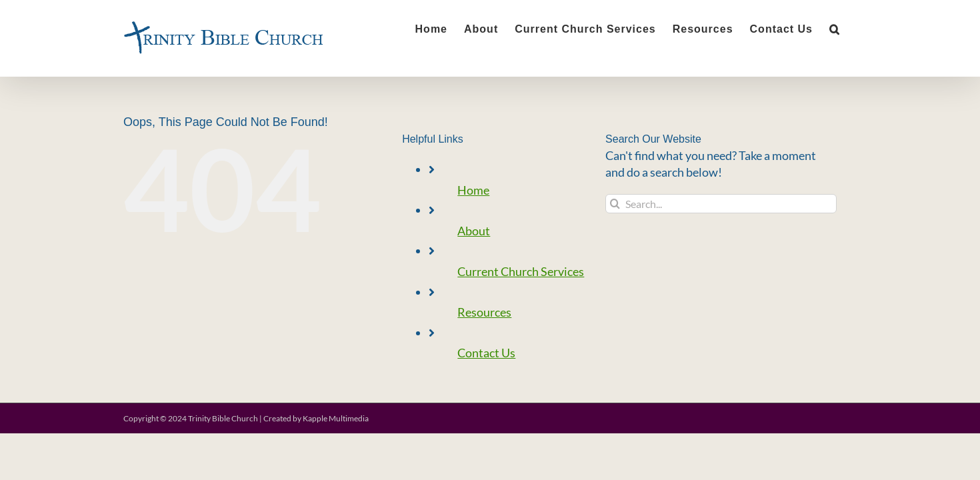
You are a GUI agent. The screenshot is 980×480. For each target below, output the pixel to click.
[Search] (615, 204)
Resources (484, 312)
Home (473, 190)
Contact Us (486, 353)
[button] (851, 28)
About (474, 231)
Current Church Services (521, 271)
